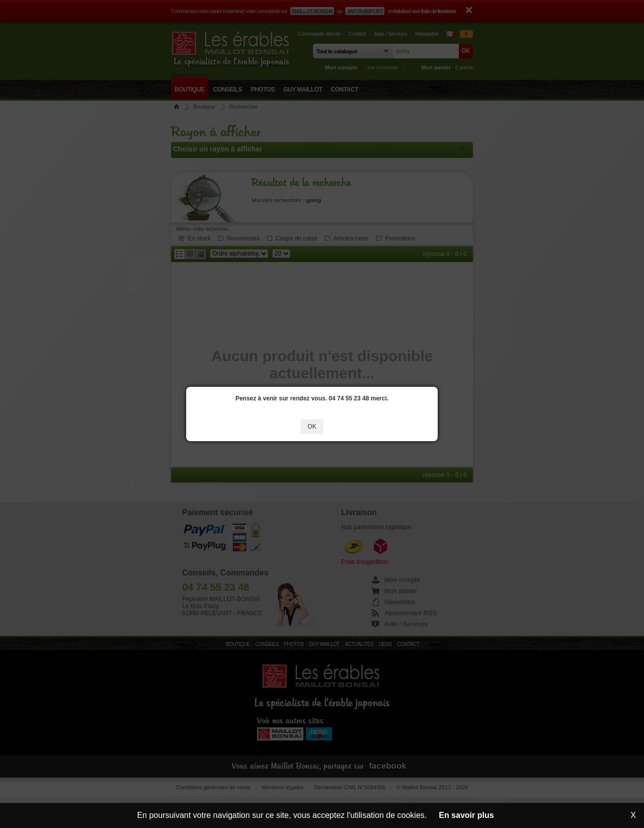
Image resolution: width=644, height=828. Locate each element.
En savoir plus (466, 815)
